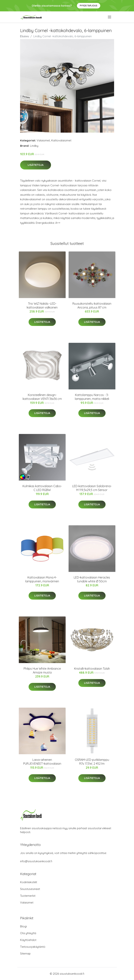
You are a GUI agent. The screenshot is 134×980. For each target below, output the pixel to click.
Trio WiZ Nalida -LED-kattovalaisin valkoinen (42, 305)
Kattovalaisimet (61, 140)
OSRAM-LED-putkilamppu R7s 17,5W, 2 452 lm (92, 762)
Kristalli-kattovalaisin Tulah (92, 669)
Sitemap (25, 953)
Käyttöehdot (28, 940)
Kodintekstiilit (29, 882)
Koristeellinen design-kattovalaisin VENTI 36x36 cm (42, 397)
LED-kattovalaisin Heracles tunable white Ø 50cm (92, 579)
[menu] (110, 17)
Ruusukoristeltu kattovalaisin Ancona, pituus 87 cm (92, 305)
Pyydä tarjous (89, 6)
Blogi (23, 926)
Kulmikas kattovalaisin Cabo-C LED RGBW (42, 488)
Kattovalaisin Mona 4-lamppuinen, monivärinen (42, 579)
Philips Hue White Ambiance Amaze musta (42, 670)
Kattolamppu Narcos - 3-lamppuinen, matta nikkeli (92, 397)
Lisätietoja (36, 165)
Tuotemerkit (28, 896)
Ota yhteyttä (28, 933)
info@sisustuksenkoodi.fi (36, 861)
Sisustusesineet (30, 889)
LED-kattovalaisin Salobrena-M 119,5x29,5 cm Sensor (92, 488)
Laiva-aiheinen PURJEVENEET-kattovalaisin (42, 762)
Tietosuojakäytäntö (33, 947)
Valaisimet (43, 140)
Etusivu (25, 36)
